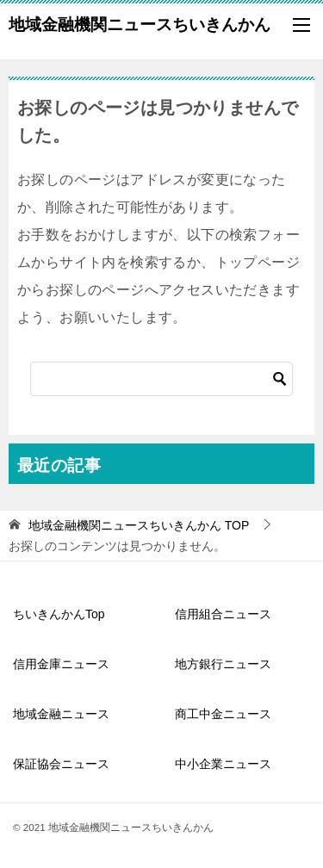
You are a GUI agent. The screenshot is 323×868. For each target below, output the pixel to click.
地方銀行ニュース (223, 664)
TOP (139, 525)
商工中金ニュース (223, 714)
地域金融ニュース (61, 714)
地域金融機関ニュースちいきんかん (140, 22)
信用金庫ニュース (61, 664)
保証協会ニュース (61, 764)
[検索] (161, 379)
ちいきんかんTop (59, 614)
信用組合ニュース (223, 614)
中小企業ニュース (223, 764)
